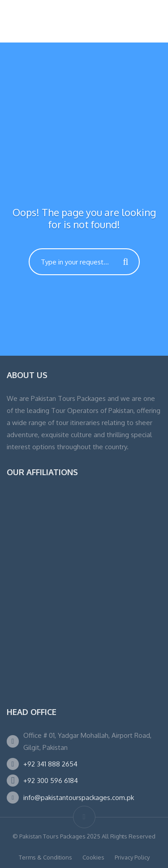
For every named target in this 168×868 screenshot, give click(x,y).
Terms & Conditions (45, 857)
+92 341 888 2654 (50, 764)
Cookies (93, 857)
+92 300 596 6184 (51, 781)
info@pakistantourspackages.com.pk (79, 798)
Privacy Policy (132, 857)
